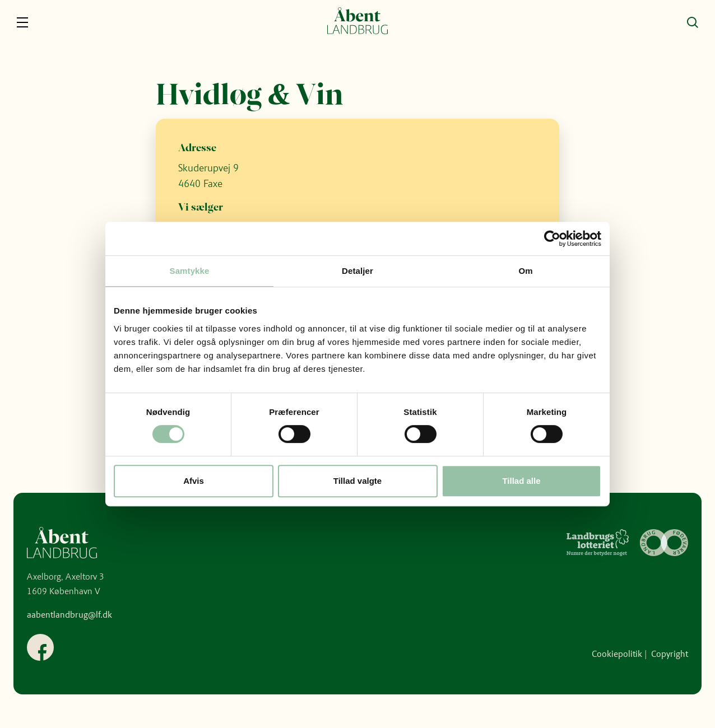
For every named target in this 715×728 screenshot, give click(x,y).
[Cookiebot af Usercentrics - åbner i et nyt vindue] (552, 239)
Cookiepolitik (617, 654)
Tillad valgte (357, 481)
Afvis (194, 481)
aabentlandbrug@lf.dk (69, 615)
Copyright (670, 654)
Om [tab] (525, 271)
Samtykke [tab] (190, 271)
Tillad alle (521, 481)
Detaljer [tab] (357, 271)
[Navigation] (22, 22)
